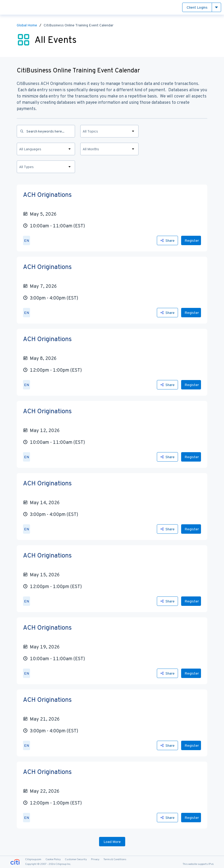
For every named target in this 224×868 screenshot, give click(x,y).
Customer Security (76, 859)
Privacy (95, 859)
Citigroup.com (33, 859)
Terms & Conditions (115, 859)
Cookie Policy (53, 859)
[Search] (46, 131)
